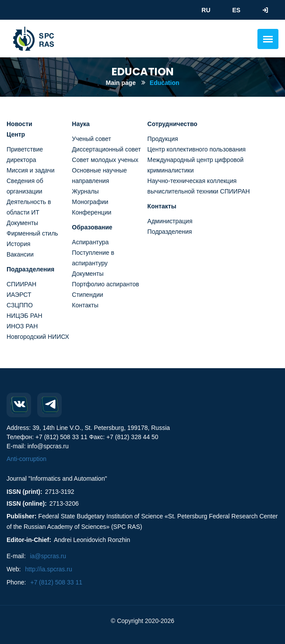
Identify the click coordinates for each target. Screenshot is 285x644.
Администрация (170, 221)
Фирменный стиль (32, 233)
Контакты (85, 305)
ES (236, 10)
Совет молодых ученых (105, 160)
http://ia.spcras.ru (48, 569)
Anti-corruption (26, 459)
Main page (120, 83)
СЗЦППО (20, 305)
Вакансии (20, 254)
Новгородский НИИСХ (38, 337)
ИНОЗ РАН (22, 326)
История (18, 244)
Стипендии (87, 295)
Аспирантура (90, 242)
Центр (16, 134)
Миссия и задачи (30, 170)
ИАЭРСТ (19, 295)
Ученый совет (91, 139)
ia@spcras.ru (48, 556)
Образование (92, 227)
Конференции (91, 212)
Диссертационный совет (106, 149)
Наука (81, 124)
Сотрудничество (172, 124)
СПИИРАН (21, 284)
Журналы (85, 191)
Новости (19, 124)
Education (165, 83)
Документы (22, 223)
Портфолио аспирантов (105, 284)
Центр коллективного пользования (197, 149)
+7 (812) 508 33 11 (56, 582)
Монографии (90, 202)
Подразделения (30, 269)
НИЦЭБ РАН (25, 316)
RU (206, 10)
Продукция (163, 139)
